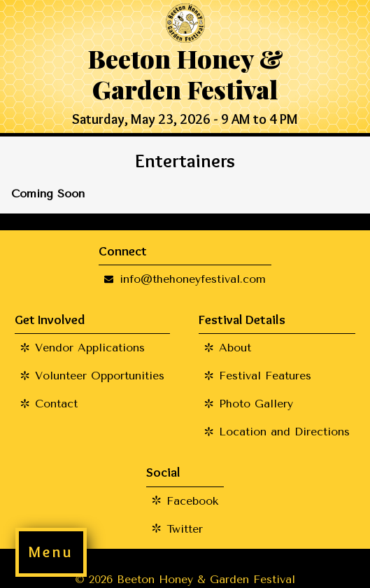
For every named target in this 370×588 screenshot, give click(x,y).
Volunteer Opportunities (100, 376)
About (235, 348)
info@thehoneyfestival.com (193, 279)
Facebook (192, 501)
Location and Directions (284, 432)
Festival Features (265, 376)
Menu (51, 552)
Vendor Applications (90, 348)
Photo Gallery (256, 404)
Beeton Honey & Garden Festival (185, 73)
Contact (56, 404)
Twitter (185, 529)
